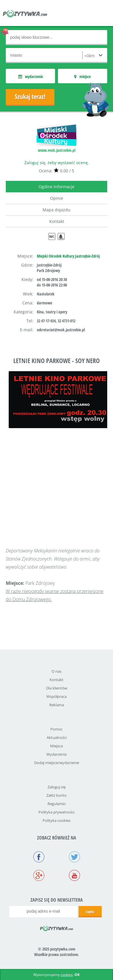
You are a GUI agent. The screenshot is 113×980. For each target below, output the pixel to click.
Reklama (57, 705)
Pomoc (57, 729)
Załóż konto (57, 795)
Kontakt (57, 221)
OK (77, 975)
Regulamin (57, 804)
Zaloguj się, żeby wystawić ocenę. (57, 163)
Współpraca (57, 696)
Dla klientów (57, 688)
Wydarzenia (57, 754)
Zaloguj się (57, 787)
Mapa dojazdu (57, 210)
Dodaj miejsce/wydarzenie (57, 763)
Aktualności (57, 737)
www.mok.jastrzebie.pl (57, 150)
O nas (57, 671)
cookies (67, 975)
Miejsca (57, 746)
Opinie (57, 198)
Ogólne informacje (57, 187)
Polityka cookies (57, 820)
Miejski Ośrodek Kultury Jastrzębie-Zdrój (68, 256)
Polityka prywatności (57, 812)
